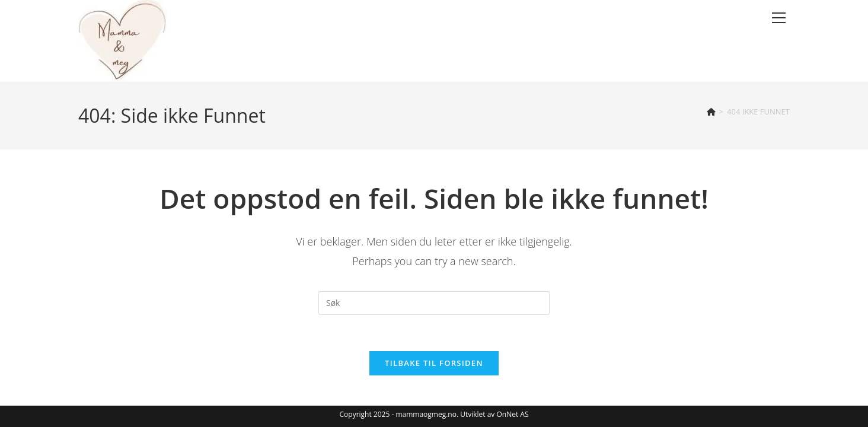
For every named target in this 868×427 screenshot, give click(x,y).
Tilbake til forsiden (434, 363)
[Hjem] (711, 111)
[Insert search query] (434, 303)
